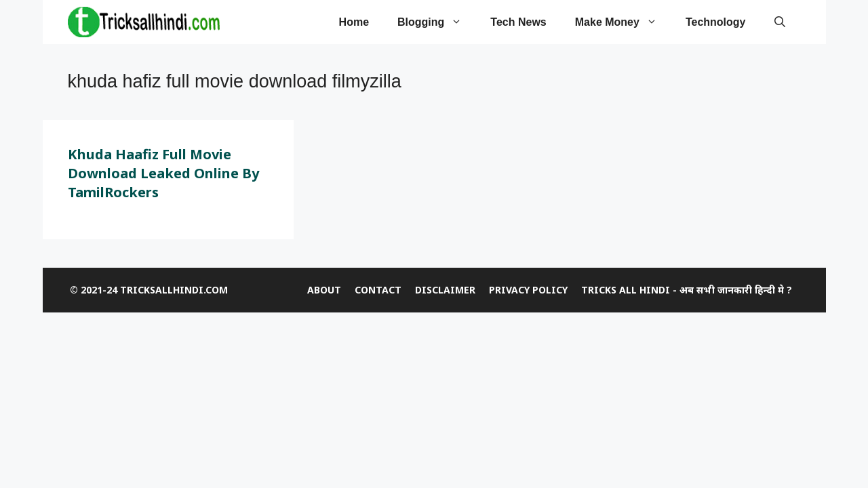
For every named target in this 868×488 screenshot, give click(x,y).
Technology (716, 22)
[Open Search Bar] (780, 22)
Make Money (623, 22)
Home (354, 22)
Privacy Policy (528, 290)
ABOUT (324, 290)
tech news (518, 22)
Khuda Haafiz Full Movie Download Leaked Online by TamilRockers (163, 173)
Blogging (437, 22)
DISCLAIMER (445, 290)
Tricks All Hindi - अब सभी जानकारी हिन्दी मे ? (687, 290)
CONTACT (378, 290)
